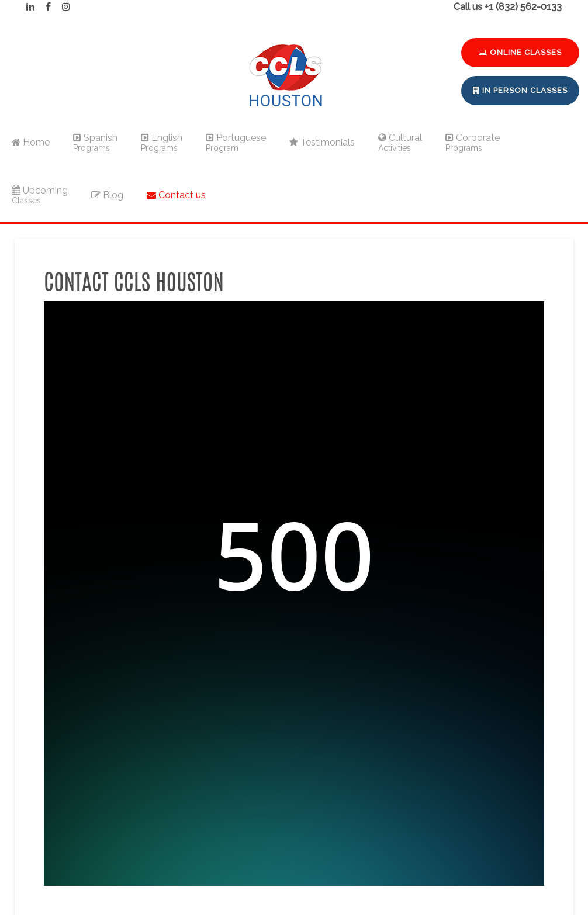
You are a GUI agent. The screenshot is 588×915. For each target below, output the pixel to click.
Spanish (95, 142)
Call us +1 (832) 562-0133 (508, 7)
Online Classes (520, 52)
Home (31, 142)
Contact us (176, 195)
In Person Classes (520, 90)
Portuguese (236, 142)
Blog (107, 195)
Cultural (400, 142)
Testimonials (322, 142)
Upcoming (40, 195)
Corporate (473, 142)
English (162, 142)
